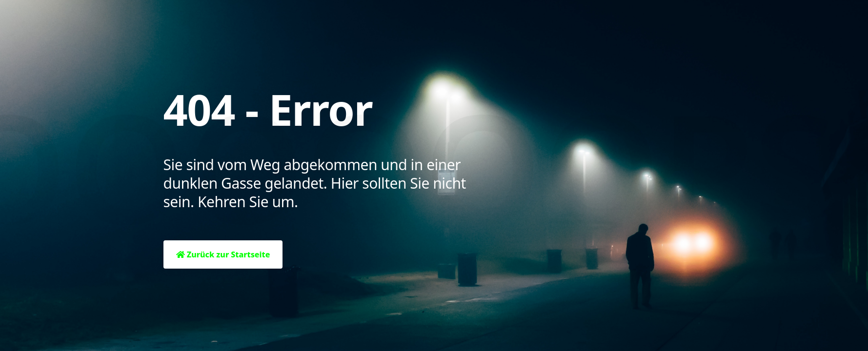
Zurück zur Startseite (223, 254)
